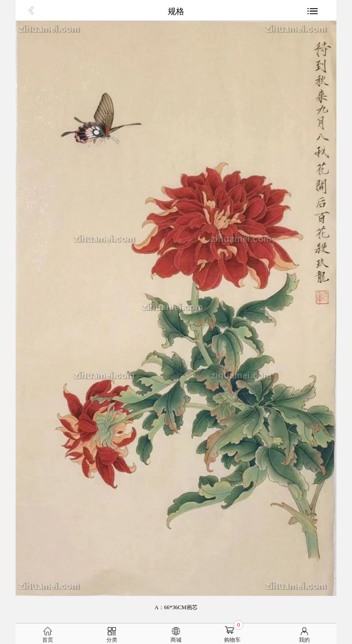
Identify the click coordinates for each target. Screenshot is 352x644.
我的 (304, 640)
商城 (176, 640)
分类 (112, 640)
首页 (48, 640)
